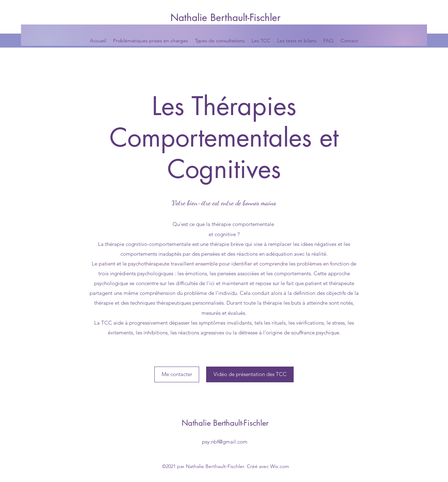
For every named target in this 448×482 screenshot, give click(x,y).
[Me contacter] (177, 374)
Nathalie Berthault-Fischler (225, 17)
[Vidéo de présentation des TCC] (250, 374)
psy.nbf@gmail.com (225, 442)
